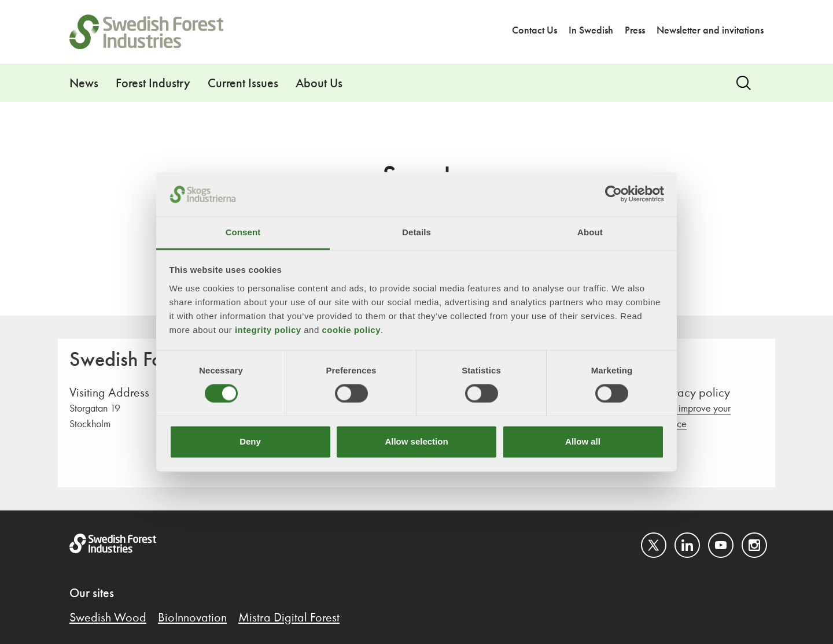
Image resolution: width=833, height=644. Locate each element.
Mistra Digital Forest (289, 618)
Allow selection (416, 441)
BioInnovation (192, 618)
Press (635, 31)
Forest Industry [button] (153, 84)
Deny (250, 441)
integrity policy (268, 330)
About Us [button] (319, 84)
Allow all (583, 441)
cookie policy (351, 330)
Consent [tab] (243, 232)
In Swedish (591, 31)
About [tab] (590, 232)
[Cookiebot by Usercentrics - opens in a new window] (613, 194)
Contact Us (535, 31)
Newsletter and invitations (710, 31)
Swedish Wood (108, 618)
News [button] (84, 84)
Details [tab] (417, 232)
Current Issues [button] (243, 84)
